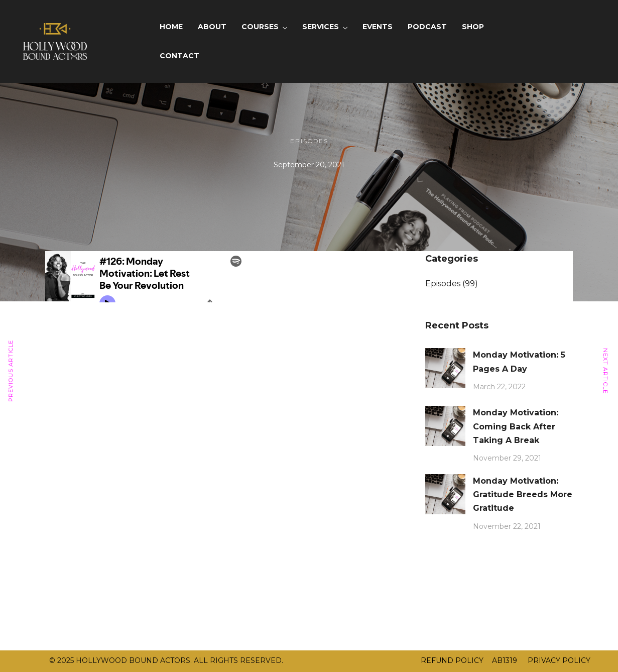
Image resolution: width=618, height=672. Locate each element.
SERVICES (321, 27)
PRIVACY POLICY (558, 660)
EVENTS (378, 27)
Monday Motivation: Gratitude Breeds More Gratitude (523, 494)
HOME (171, 27)
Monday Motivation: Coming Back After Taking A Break (516, 426)
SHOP (473, 27)
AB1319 (505, 660)
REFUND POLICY (452, 660)
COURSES (260, 27)
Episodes (309, 141)
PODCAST (427, 27)
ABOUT (212, 27)
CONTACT (179, 56)
